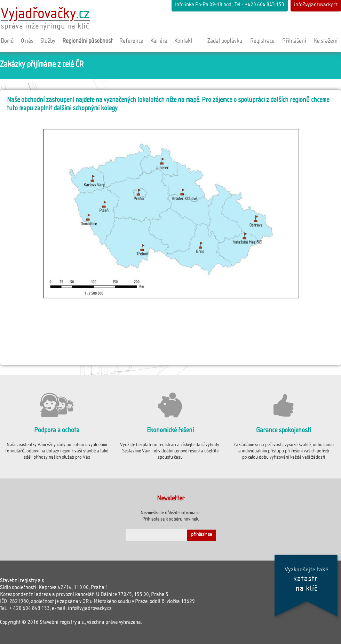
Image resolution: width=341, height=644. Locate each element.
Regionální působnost (87, 42)
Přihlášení (294, 42)
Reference (131, 42)
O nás (27, 42)
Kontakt (183, 42)
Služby (48, 42)
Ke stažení (326, 42)
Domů (7, 42)
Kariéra (159, 42)
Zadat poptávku (225, 42)
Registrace (262, 42)
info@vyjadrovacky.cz (316, 5)
